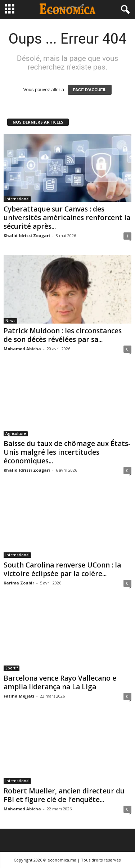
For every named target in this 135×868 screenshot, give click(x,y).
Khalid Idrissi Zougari (27, 235)
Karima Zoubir (19, 583)
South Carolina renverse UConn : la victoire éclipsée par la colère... (62, 569)
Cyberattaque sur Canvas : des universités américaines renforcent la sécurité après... (67, 218)
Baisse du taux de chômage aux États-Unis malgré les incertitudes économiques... (67, 452)
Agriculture (16, 433)
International (17, 199)
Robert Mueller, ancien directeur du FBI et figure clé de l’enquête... (64, 795)
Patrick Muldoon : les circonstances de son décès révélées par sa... (63, 335)
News (10, 321)
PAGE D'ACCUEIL (90, 90)
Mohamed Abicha (22, 349)
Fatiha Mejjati (19, 696)
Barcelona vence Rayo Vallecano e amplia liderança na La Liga (60, 682)
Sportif (12, 668)
